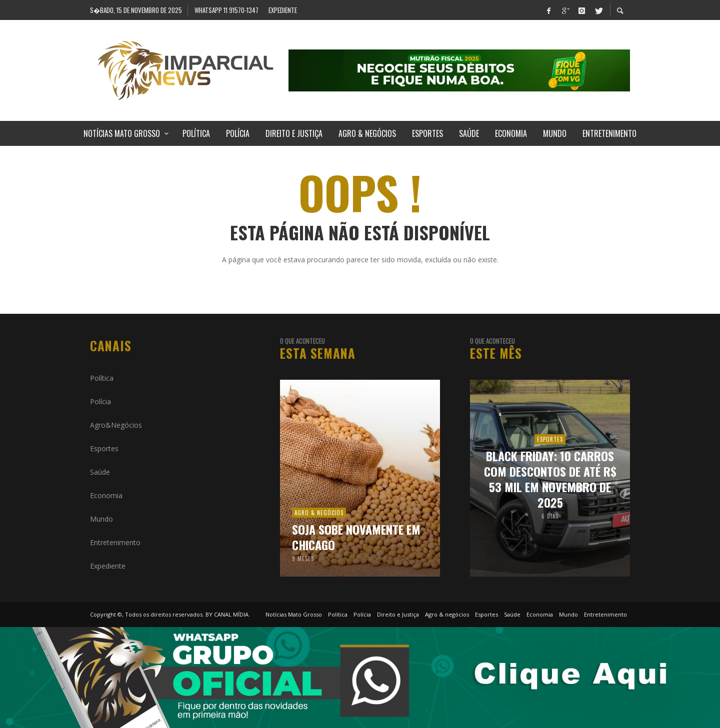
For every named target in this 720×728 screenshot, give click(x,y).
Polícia (100, 401)
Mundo (101, 519)
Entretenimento (115, 542)
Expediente (108, 566)
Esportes (104, 448)
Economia (106, 495)
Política (102, 378)
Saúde (100, 472)
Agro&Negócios (116, 425)
